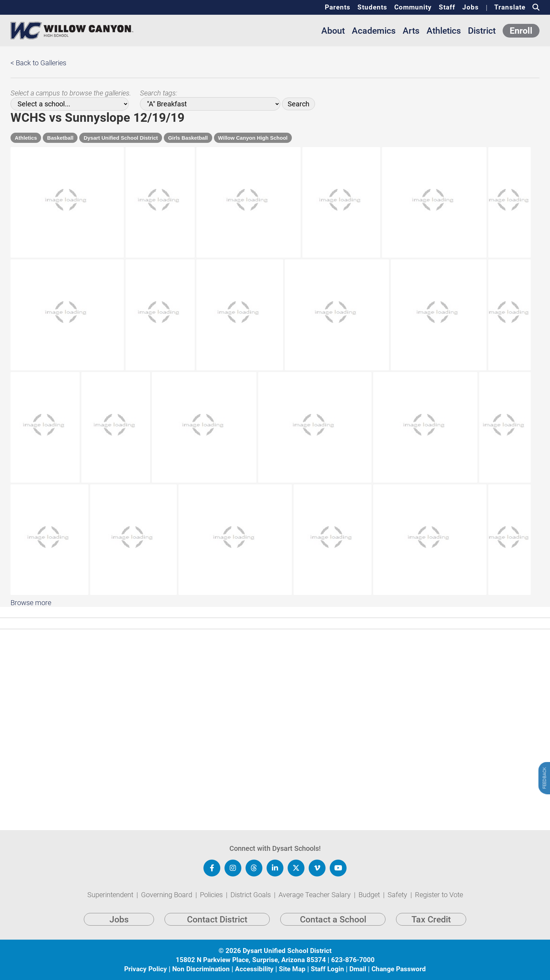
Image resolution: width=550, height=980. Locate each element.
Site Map (292, 969)
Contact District (217, 919)
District (482, 31)
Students (372, 7)
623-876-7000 (353, 960)
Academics (374, 31)
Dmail (358, 969)
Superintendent (111, 895)
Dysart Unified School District (121, 138)
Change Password (399, 969)
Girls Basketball (188, 138)
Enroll (521, 31)
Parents (338, 7)
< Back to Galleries (38, 63)
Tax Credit (431, 919)
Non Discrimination (201, 969)
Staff (447, 7)
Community (413, 7)
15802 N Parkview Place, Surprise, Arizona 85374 (251, 960)
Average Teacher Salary (316, 895)
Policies (212, 895)
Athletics (444, 31)
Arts (411, 31)
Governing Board (167, 895)
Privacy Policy (146, 969)
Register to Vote (439, 895)
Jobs (471, 7)
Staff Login (327, 969)
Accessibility (254, 969)
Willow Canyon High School (253, 138)
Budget (370, 895)
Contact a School (333, 919)
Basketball (60, 138)
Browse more (31, 681)
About (333, 31)
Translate (510, 7)
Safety (398, 895)
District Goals (251, 895)
